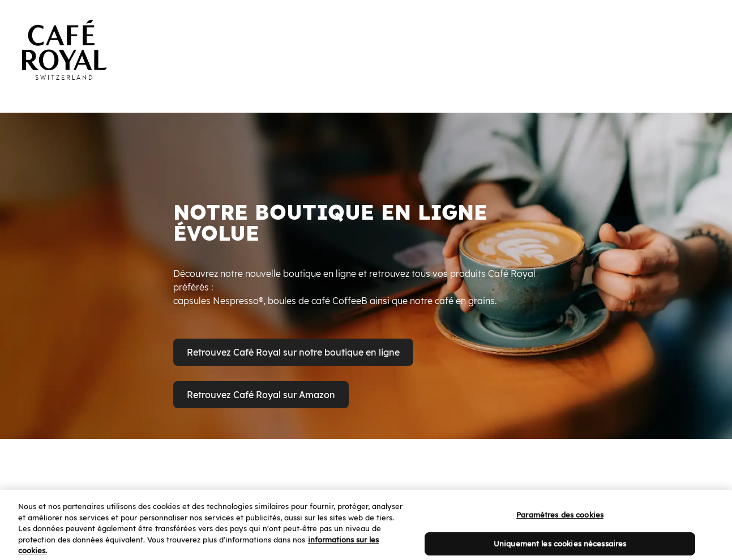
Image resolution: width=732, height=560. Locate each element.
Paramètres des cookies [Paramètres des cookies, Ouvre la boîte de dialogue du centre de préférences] (560, 525)
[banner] (366, 41)
